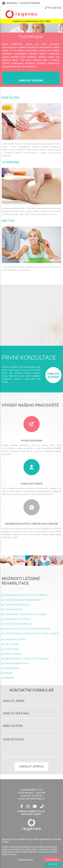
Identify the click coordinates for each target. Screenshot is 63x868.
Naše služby (11, 98)
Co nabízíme (11, 162)
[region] (31, 851)
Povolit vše (53, 864)
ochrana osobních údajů (31, 811)
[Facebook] (22, 806)
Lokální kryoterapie (15, 639)
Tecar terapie (12, 649)
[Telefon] (42, 806)
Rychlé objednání (32, 441)
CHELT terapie (12, 644)
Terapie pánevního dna (16, 663)
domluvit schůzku (31, 81)
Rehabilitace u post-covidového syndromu (27, 629)
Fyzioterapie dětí (14, 610)
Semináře (9, 678)
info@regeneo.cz (36, 799)
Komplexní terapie (32, 484)
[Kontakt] (32, 424)
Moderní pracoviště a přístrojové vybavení (31, 524)
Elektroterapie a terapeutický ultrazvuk (27, 659)
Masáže (8, 673)
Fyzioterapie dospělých (17, 605)
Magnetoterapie (13, 654)
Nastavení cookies (25, 860)
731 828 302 (53, 8)
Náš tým (8, 221)
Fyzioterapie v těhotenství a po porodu (26, 614)
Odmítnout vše (52, 860)
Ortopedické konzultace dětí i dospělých (26, 595)
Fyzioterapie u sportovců (18, 624)
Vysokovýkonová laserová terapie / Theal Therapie (32, 634)
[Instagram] (28, 806)
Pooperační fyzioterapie (18, 619)
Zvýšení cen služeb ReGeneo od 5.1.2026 (31, 21)
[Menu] (4, 3)
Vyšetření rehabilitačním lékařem (23, 600)
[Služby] (32, 467)
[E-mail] (35, 806)
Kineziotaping (12, 668)
